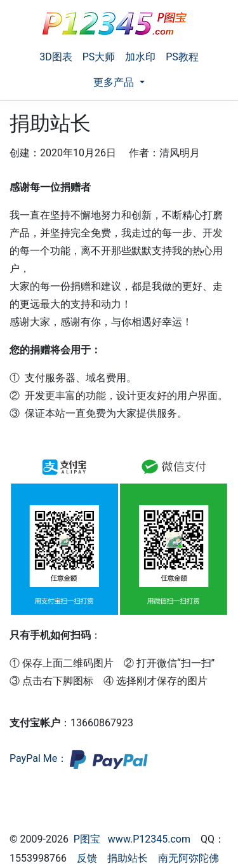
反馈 (87, 858)
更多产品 (115, 82)
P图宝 (87, 839)
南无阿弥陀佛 (188, 858)
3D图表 (56, 57)
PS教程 (182, 57)
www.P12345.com (149, 839)
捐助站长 (128, 858)
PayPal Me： (79, 758)
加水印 (140, 57)
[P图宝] (114, 24)
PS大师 (99, 57)
